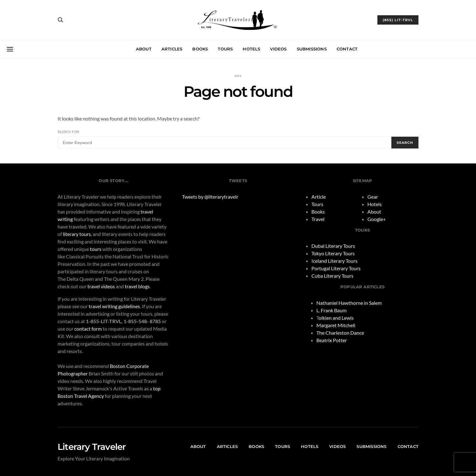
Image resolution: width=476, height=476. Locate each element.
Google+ (377, 219)
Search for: (68, 132)
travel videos (101, 286)
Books (200, 49)
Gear (373, 197)
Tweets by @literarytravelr (210, 197)
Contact (347, 49)
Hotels (251, 49)
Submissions (312, 49)
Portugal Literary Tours (336, 268)
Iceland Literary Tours (334, 261)
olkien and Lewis (336, 318)
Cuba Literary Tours (332, 276)
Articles (172, 49)
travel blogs (137, 286)
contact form (88, 329)
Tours (225, 49)
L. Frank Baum (331, 310)
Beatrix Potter (332, 340)
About (144, 49)
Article (319, 197)
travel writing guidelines (114, 306)
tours (96, 249)
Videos (278, 49)
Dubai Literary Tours (333, 246)
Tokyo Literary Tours (333, 253)
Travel (318, 219)
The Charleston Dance (340, 333)
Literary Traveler (92, 447)
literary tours (77, 234)
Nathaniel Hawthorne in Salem (349, 303)
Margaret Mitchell (336, 325)
